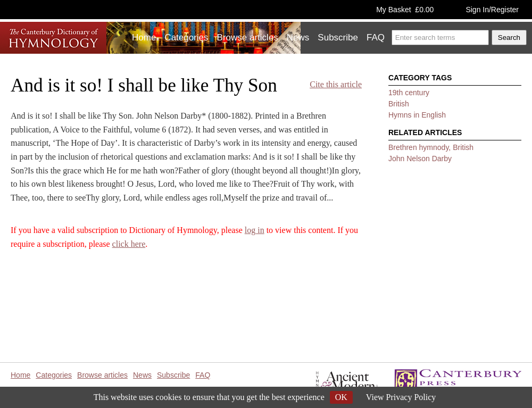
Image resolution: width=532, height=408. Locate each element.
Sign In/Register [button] (492, 10)
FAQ (376, 38)
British (399, 104)
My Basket (405, 10)
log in (255, 230)
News (298, 38)
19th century (409, 93)
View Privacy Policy (401, 397)
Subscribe (338, 38)
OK (341, 397)
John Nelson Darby (420, 159)
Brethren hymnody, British (431, 147)
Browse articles (248, 38)
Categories (186, 38)
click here (129, 244)
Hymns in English (417, 115)
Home (144, 38)
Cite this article (336, 84)
